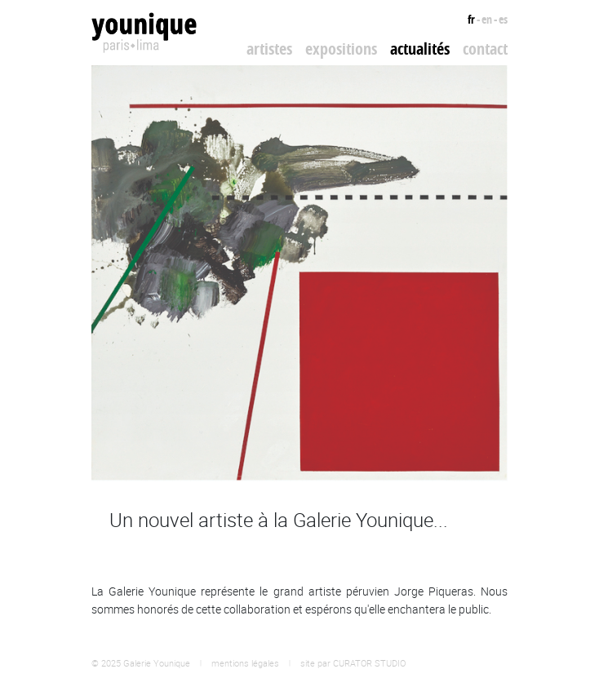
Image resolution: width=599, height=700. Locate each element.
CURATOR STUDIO (369, 663)
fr (471, 19)
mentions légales (245, 663)
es (503, 19)
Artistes (269, 49)
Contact (485, 49)
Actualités (420, 49)
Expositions (341, 49)
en (487, 19)
